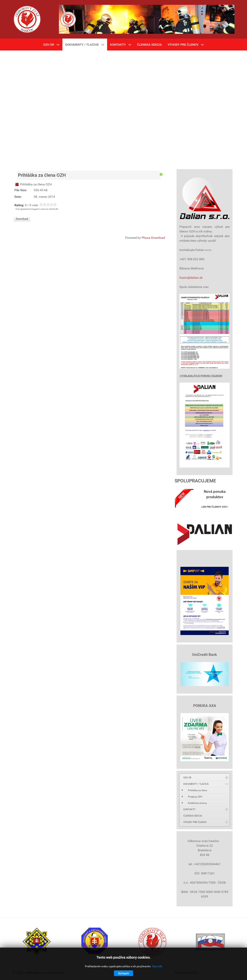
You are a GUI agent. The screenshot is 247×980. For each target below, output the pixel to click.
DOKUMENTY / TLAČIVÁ (196, 784)
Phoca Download (153, 238)
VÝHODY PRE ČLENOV (195, 822)
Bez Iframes (123, 108)
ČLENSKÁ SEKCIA (193, 816)
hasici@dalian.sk (191, 278)
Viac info (157, 966)
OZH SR (187, 778)
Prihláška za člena (198, 790)
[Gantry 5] (27, 19)
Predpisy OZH (195, 797)
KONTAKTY (189, 809)
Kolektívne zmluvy (197, 803)
